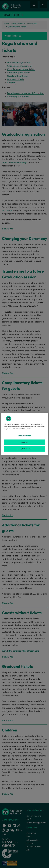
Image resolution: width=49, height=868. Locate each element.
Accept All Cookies (24, 449)
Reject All (25, 442)
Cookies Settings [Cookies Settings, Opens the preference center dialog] (24, 436)
